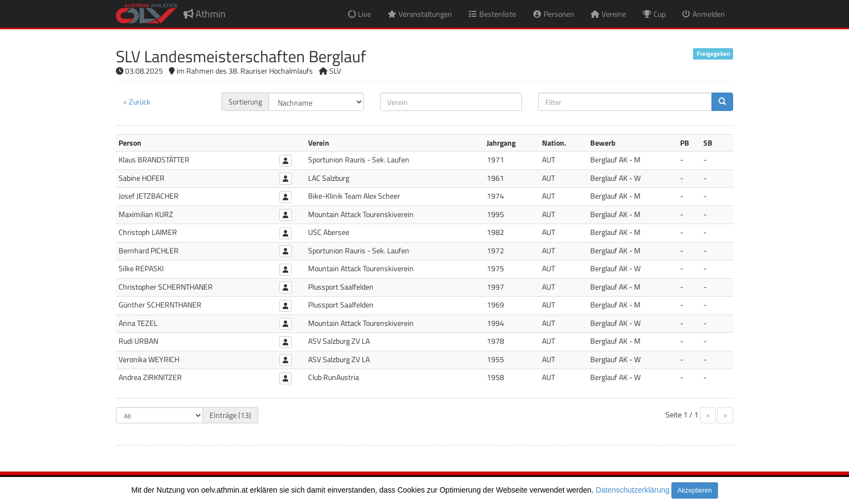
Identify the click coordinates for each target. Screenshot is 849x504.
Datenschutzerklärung (632, 490)
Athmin (205, 14)
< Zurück (137, 102)
